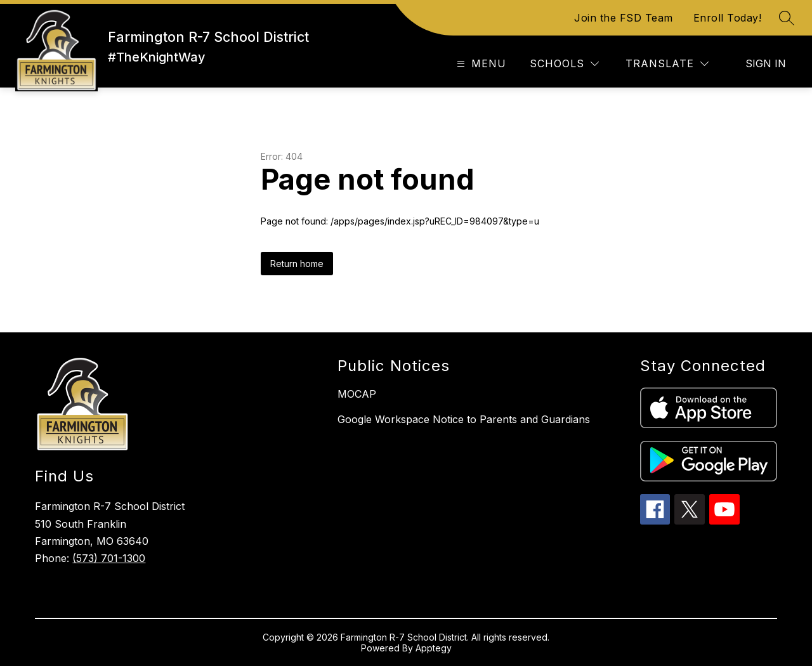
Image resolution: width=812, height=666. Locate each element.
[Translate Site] (667, 64)
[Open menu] (480, 64)
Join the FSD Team (624, 18)
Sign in (766, 63)
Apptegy (434, 648)
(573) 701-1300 (109, 558)
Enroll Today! (728, 18)
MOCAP (357, 394)
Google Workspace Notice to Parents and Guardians (464, 419)
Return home (297, 264)
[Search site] (787, 18)
